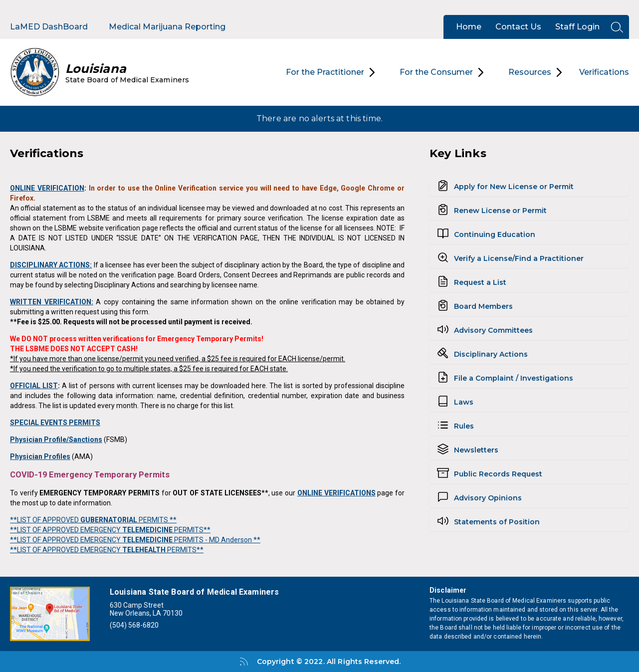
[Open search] (614, 27)
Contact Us (518, 27)
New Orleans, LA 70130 (146, 613)
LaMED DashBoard (49, 27)
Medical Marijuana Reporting (167, 27)
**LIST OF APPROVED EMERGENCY (66, 530)
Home (469, 27)
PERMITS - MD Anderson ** (216, 540)
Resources (535, 72)
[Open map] (50, 614)
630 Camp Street (137, 605)
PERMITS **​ (157, 520)
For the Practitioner (330, 72)
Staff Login (577, 27)
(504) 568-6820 (134, 625)
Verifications (604, 72)
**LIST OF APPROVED (45, 520)
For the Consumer (441, 72)
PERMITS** (192, 530)
